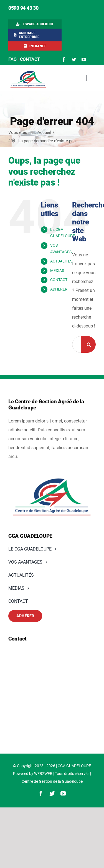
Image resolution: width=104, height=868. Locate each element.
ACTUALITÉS (61, 261)
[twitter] (74, 59)
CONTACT (59, 280)
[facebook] (64, 59)
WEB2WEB (43, 774)
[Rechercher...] (76, 344)
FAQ (12, 59)
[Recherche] (89, 344)
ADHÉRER (59, 289)
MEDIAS (57, 271)
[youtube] (84, 59)
